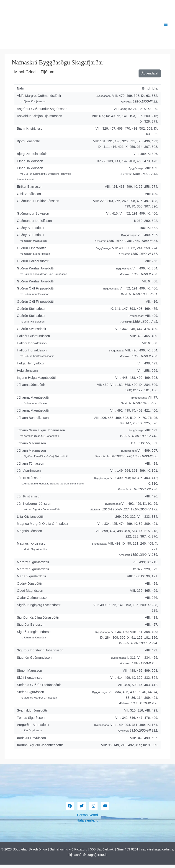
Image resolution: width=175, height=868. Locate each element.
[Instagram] (93, 809)
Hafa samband (88, 824)
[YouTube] (105, 809)
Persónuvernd (88, 818)
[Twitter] (82, 809)
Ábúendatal (150, 77)
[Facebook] (70, 809)
